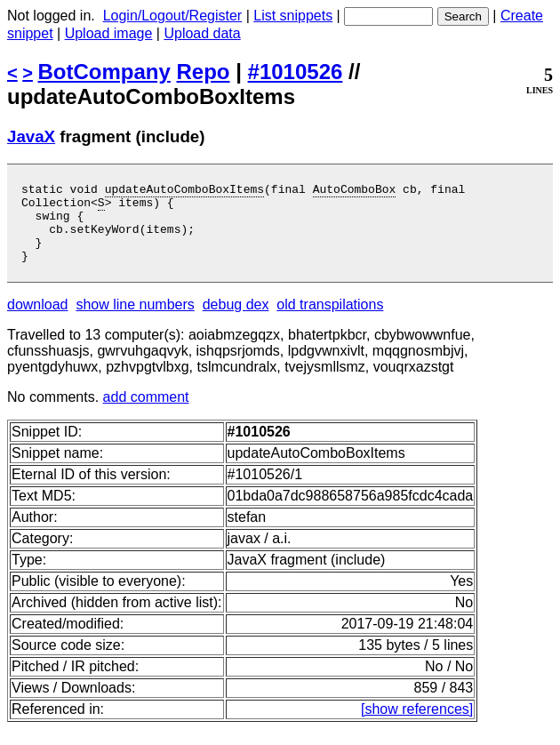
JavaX (31, 136)
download (38, 320)
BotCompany (104, 72)
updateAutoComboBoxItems (184, 191)
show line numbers (135, 320)
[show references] (417, 725)
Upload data (202, 33)
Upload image (109, 33)
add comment (146, 413)
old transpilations (330, 320)
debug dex (236, 320)
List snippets (293, 16)
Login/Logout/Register (173, 16)
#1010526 (296, 72)
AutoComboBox (355, 191)
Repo (204, 72)
